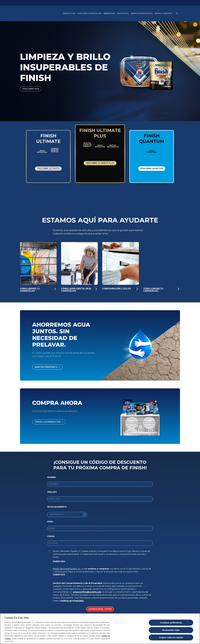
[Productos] (69, 13)
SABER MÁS (59, 562)
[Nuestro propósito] (47, 368)
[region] (100, 629)
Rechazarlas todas (171, 630)
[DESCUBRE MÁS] (31, 89)
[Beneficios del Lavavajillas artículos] (109, 13)
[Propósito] (123, 13)
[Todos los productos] (49, 423)
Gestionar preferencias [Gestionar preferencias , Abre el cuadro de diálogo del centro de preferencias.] (171, 623)
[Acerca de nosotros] (142, 13)
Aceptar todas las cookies (171, 637)
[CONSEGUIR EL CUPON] (100, 610)
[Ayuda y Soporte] (163, 13)
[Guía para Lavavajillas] (89, 13)
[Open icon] (177, 13)
